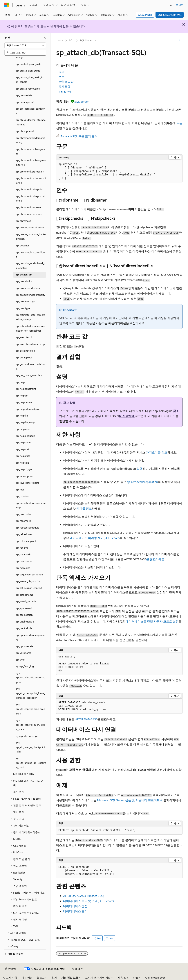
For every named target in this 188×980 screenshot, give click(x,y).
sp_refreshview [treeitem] (24, 534)
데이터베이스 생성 (75, 906)
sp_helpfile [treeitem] (22, 416)
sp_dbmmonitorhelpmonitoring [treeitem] (31, 198)
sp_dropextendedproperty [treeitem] (31, 295)
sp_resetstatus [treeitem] (24, 561)
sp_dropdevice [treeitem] (24, 281)
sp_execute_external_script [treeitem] (31, 344)
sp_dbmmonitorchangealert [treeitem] (31, 151)
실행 (139, 468)
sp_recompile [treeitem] (23, 521)
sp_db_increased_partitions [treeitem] (31, 111)
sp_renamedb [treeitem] (24, 554)
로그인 (180, 5)
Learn (60, 40)
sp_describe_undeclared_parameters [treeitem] (31, 266)
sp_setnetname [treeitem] (25, 595)
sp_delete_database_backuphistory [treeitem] (31, 236)
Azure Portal (145, 15)
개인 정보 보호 (70, 978)
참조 (176, 411)
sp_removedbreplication (142, 482)
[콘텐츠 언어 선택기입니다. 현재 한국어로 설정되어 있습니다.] (10, 969)
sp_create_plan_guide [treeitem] (28, 71)
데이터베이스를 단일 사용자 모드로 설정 (152, 621)
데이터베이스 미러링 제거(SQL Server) (95, 538)
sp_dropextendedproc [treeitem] (28, 288)
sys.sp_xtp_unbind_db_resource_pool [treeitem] (31, 763)
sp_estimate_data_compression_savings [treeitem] (31, 317)
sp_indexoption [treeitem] (25, 476)
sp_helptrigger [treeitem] (24, 469)
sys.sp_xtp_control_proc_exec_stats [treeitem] (31, 709)
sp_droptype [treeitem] (23, 308)
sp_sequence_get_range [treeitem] (29, 574)
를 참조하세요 (155, 559)
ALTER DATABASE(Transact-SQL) (84, 896)
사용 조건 (123, 978)
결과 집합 (65, 86)
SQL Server (86, 40)
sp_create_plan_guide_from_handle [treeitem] (30, 80)
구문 (62, 72)
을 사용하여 (127, 416)
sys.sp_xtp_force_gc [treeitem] (27, 736)
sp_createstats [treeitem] (24, 95)
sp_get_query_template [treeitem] (29, 375)
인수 (62, 77)
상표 (136, 978)
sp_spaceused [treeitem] (24, 608)
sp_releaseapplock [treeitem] (26, 541)
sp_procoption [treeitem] (24, 514)
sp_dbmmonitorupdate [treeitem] (29, 214)
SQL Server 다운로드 (170, 15)
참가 (54, 978)
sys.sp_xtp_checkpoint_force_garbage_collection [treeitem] (30, 693)
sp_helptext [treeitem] (22, 463)
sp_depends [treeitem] (23, 245)
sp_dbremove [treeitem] (24, 221)
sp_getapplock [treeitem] (24, 357)
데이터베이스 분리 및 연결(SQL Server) (88, 901)
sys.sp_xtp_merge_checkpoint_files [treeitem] (31, 747)
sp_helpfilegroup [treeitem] (25, 422)
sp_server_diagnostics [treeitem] (28, 581)
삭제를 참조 (84, 508)
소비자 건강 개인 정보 (98, 978)
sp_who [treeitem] (20, 660)
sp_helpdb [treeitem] (22, 395)
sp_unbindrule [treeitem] (24, 628)
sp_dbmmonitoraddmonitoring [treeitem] (30, 140)
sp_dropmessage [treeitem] (26, 301)
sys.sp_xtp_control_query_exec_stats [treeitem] (30, 725)
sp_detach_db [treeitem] (24, 274)
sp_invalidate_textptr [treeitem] (28, 483)
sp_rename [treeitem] (22, 548)
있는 (179, 123)
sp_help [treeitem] (20, 382)
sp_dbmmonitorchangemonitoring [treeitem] (31, 163)
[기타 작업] (179, 41)
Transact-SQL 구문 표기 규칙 (79, 136)
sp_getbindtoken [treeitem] (26, 351)
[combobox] (25, 45)
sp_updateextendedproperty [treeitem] (31, 637)
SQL (71, 40)
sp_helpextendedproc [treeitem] (28, 409)
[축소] (45, 38)
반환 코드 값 (66, 82)
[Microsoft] (7, 5)
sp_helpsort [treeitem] (23, 449)
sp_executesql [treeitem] (24, 337)
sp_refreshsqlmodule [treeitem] (28, 528)
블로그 (41, 978)
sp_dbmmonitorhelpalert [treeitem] (30, 189)
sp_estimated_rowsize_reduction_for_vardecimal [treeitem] (31, 328)
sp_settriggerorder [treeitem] (26, 601)
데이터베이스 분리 (75, 911)
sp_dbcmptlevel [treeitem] (25, 131)
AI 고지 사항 (10, 978)
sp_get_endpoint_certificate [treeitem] (31, 366)
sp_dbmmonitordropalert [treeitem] (30, 171)
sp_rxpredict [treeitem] (23, 568)
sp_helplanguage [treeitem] (26, 436)
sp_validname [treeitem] (24, 653)
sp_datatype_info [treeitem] (26, 102)
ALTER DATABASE (86, 719)
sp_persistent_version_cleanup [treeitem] (31, 505)
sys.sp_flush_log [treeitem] (25, 666)
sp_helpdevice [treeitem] (24, 402)
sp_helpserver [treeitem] (24, 442)
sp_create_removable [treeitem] (28, 89)
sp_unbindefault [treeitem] (25, 621)
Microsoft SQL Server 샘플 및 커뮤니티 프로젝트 (128, 800)
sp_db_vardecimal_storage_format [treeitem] (31, 122)
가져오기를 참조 (156, 452)
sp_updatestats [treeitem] (25, 646)
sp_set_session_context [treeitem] (29, 588)
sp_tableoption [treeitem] (24, 615)
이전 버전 (27, 978)
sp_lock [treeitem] (20, 489)
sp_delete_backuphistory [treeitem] (30, 227)
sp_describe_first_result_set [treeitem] (31, 254)
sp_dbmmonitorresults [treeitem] (29, 207)
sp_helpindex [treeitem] (23, 429)
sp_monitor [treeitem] (22, 496)
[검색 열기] (171, 5)
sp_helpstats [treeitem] (23, 456)
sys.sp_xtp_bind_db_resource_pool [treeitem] (31, 677)
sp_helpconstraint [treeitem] (26, 389)
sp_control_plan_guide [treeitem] (29, 64)
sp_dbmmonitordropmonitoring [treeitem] (31, 180)
